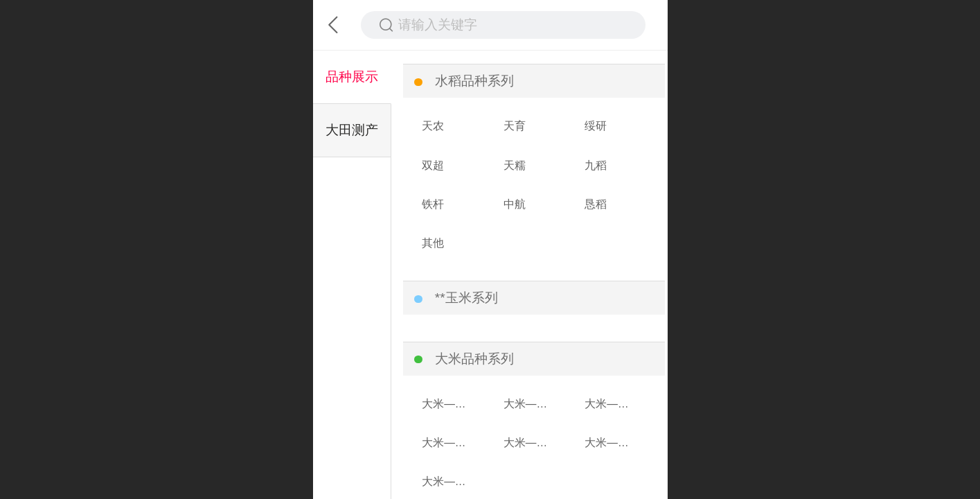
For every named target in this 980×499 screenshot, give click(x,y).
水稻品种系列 (474, 81)
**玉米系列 (466, 298)
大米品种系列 (474, 359)
